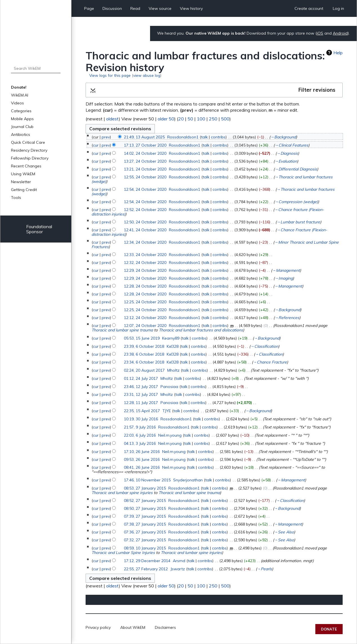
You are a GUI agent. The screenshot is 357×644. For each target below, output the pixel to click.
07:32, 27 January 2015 (145, 540)
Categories (21, 111)
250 (213, 119)
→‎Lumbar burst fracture (298, 222)
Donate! (19, 87)
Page (89, 8)
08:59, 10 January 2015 (145, 548)
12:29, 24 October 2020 (145, 270)
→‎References (287, 318)
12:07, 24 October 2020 (145, 326)
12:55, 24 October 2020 (145, 177)
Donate (329, 629)
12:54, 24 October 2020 (145, 189)
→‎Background (283, 137)
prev (106, 137)
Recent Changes (26, 166)
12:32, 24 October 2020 (145, 262)
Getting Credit (24, 190)
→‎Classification (264, 346)
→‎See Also (284, 532)
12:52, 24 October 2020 (145, 210)
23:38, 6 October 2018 (144, 354)
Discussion (112, 8)
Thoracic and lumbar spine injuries (122, 493)
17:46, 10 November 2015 (147, 480)
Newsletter (21, 182)
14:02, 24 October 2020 (145, 153)
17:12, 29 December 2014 (147, 561)
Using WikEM (23, 174)
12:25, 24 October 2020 (145, 302)
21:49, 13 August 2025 (144, 137)
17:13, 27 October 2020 (145, 145)
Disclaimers (165, 627)
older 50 (166, 119)
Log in (338, 8)
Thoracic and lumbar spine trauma (122, 330)
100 (201, 119)
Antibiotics (21, 134)
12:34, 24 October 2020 (145, 242)
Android (340, 33)
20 (181, 119)
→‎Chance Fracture (270, 362)
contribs (218, 137)
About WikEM (133, 627)
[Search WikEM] (36, 68)
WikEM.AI (20, 95)
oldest (112, 119)
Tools (16, 198)
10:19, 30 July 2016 (141, 419)
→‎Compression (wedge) (296, 202)
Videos (17, 103)
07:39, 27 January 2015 (145, 516)
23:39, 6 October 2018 (144, 346)
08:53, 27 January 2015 (145, 488)
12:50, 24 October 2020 (145, 222)
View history (191, 8)
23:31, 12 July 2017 (141, 394)
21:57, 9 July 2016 (140, 427)
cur (96, 145)
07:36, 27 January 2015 (145, 532)
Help (338, 53)
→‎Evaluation (286, 161)
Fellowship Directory (30, 158)
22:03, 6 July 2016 (140, 435)
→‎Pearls (264, 569)
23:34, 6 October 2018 (144, 362)
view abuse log (147, 75)
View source (160, 8)
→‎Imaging (284, 278)
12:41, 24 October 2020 (145, 230)
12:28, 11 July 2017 (141, 403)
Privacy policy (98, 627)
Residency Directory (29, 150)
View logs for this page (110, 75)
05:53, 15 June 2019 (142, 338)
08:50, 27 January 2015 (145, 508)
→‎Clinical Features (291, 145)
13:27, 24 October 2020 (145, 161)
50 (190, 119)
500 (225, 119)
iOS (320, 33)
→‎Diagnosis (287, 153)
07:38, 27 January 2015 (145, 524)
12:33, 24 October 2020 (145, 255)
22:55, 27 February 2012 (146, 569)
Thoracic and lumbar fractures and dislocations (201, 330)
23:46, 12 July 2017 (141, 387)
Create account (309, 8)
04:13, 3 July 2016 (140, 443)
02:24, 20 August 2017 (144, 370)
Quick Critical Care (28, 142)
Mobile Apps (22, 119)
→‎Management (286, 270)
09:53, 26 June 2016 (142, 459)
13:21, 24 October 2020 (145, 169)
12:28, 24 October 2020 (145, 286)
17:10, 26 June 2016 (142, 452)
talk (204, 137)
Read (135, 8)
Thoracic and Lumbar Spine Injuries (123, 553)
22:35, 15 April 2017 (142, 411)
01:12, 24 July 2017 (141, 378)
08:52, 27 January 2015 (145, 501)
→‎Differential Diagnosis (296, 169)
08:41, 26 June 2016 (142, 467)
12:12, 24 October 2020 (145, 318)
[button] (214, 90)
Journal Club (22, 127)
